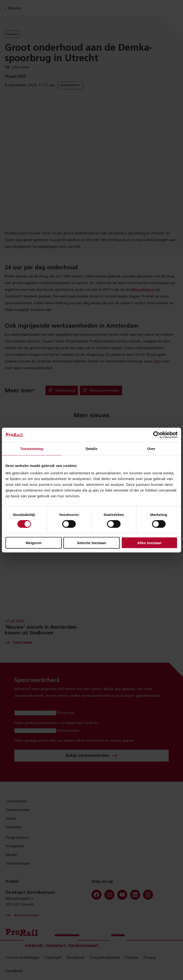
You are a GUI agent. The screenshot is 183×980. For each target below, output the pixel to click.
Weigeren (33, 543)
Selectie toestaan (92, 543)
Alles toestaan (149, 543)
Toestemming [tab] (32, 448)
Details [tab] (91, 448)
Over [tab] (151, 448)
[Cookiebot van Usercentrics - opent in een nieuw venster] (157, 435)
